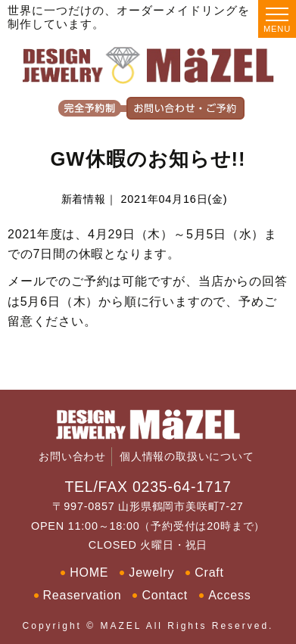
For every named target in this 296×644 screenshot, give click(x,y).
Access (229, 595)
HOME (89, 572)
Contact (165, 595)
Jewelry (151, 572)
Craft (209, 572)
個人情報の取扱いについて (187, 457)
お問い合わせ (72, 457)
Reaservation (83, 595)
